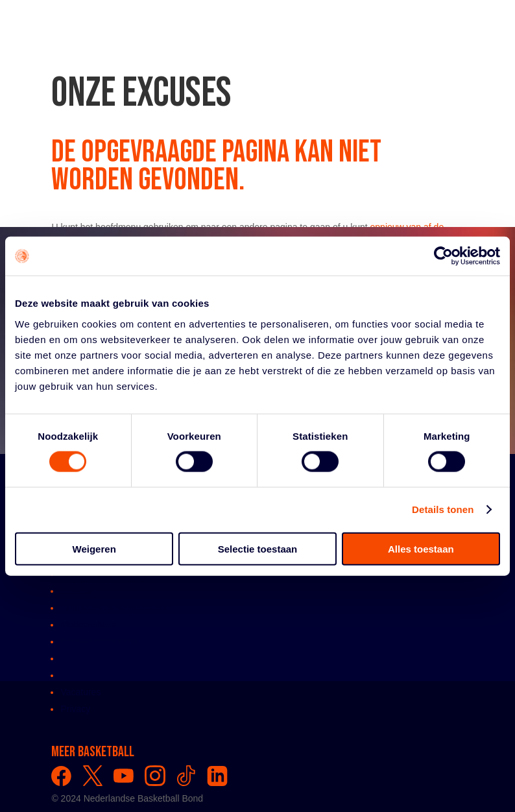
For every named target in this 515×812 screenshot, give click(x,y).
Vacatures (80, 692)
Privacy (75, 709)
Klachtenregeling (94, 658)
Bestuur (76, 591)
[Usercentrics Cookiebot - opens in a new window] (443, 256)
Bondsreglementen (99, 641)
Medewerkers (88, 625)
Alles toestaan (421, 548)
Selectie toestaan (258, 548)
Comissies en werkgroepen (115, 608)
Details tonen (443, 509)
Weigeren (94, 548)
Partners (78, 675)
